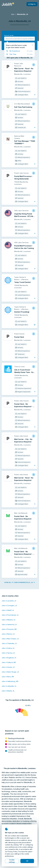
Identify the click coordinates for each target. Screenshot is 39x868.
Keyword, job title (9, 35)
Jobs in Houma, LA (8, 667)
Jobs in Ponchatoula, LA (10, 615)
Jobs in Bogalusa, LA (9, 658)
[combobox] (19, 39)
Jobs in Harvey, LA (8, 653)
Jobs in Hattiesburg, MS (10, 681)
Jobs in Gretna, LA (8, 648)
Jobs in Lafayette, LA (9, 686)
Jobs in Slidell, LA (8, 610)
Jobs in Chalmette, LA (9, 643)
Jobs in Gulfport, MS (9, 662)
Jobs (13, 14)
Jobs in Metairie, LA (8, 620)
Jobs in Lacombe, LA (9, 601)
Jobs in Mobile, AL (8, 691)
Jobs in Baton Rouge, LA (10, 672)
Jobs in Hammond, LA (9, 624)
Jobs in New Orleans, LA (10, 639)
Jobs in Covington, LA (9, 606)
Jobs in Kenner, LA (8, 634)
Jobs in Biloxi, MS (8, 677)
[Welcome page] (8, 4)
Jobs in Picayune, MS (9, 629)
